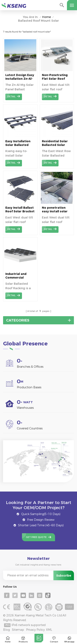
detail (11, 97)
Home (47, 17)
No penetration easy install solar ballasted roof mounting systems (56, 210)
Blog (6, 630)
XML (49, 630)
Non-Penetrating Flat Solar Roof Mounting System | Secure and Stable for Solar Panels (56, 77)
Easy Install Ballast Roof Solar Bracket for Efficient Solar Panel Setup (20, 210)
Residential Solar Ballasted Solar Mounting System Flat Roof (55, 143)
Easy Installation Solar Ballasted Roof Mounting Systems (18, 143)
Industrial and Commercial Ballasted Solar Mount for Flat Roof (17, 276)
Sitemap (18, 630)
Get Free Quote (36, 537)
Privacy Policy (35, 630)
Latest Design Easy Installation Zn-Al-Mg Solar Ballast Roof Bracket (20, 77)
